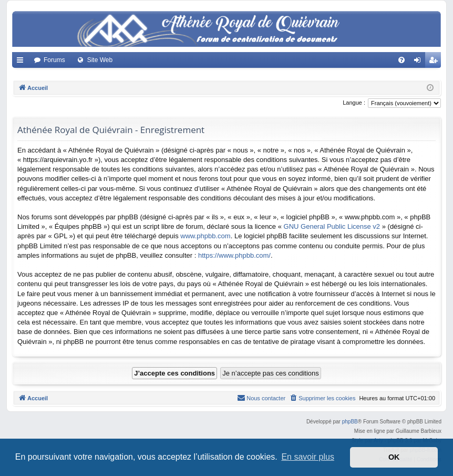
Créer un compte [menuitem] (435, 62)
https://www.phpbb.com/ (234, 255)
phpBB (350, 422)
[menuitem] (401, 60)
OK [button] (394, 457)
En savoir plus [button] (308, 457)
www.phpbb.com (205, 236)
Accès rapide (22, 62)
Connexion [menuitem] (420, 62)
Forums (54, 60)
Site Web (100, 60)
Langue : (354, 103)
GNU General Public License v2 (332, 226)
